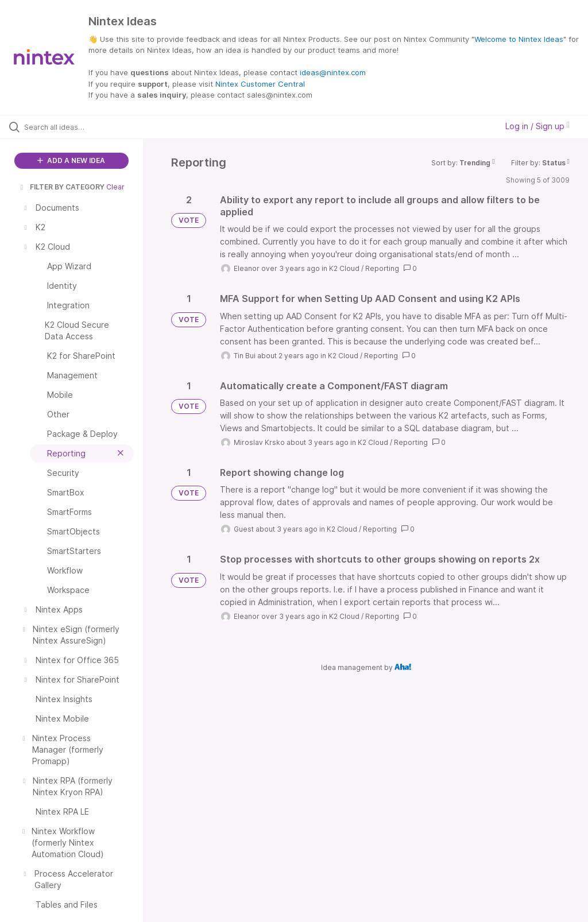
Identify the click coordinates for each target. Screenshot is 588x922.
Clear (115, 187)
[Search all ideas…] (78, 127)
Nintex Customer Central (260, 84)
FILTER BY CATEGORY (61, 187)
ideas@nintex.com (333, 72)
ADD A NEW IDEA (71, 160)
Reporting (382, 268)
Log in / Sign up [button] (537, 126)
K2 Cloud (344, 268)
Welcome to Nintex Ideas (519, 39)
